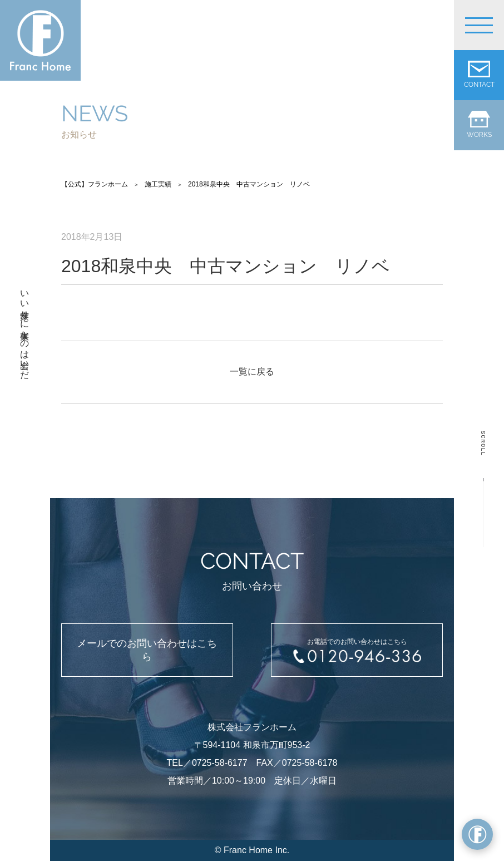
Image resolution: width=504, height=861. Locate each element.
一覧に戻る (252, 372)
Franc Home (248, 850)
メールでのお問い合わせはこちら (147, 650)
